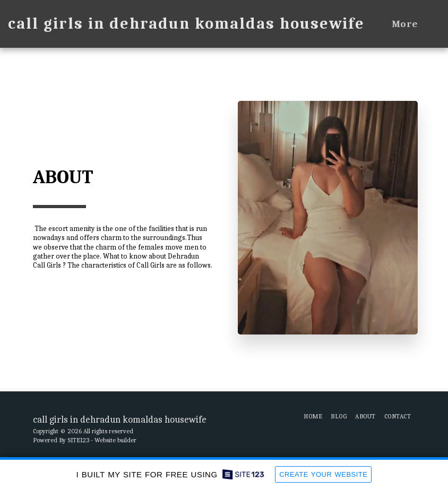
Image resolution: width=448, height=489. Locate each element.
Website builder (115, 440)
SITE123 (78, 440)
